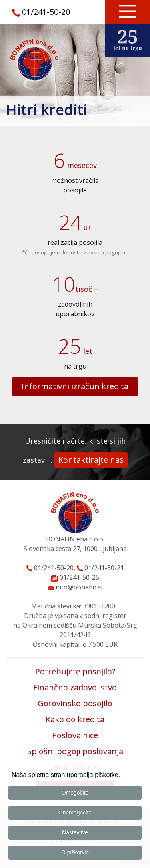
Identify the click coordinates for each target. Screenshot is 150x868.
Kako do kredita (75, 719)
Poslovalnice (75, 735)
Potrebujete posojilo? (75, 671)
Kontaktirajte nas (91, 460)
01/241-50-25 (79, 577)
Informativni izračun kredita (75, 386)
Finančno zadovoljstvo (75, 687)
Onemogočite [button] (75, 813)
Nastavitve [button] (75, 832)
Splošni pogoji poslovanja (75, 751)
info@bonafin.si (75, 587)
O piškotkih (75, 852)
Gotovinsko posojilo (75, 703)
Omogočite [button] (75, 793)
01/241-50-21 (100, 568)
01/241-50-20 (46, 12)
